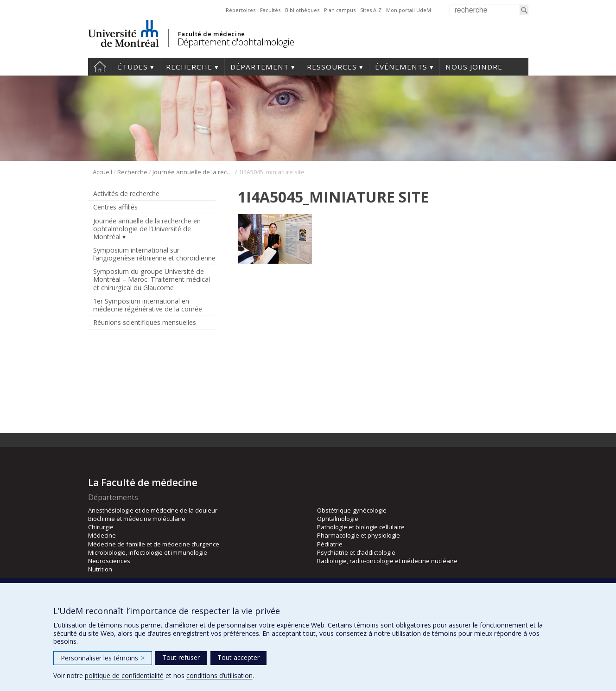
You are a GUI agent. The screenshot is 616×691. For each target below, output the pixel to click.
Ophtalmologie (338, 519)
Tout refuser (181, 657)
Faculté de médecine (212, 34)
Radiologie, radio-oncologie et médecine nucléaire (387, 561)
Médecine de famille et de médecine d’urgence (154, 544)
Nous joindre (474, 67)
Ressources (332, 67)
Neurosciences (109, 561)
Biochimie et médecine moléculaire (137, 519)
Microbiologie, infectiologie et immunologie (148, 552)
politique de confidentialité (124, 675)
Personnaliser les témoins (103, 658)
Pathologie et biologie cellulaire (361, 527)
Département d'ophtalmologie (236, 42)
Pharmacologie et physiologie (359, 535)
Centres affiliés (115, 207)
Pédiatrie (330, 544)
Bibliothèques (302, 10)
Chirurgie (101, 527)
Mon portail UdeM (409, 10)
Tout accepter (238, 657)
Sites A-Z (371, 10)
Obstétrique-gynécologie (352, 510)
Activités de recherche (126, 193)
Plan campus (340, 10)
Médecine (102, 535)
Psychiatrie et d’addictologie (356, 552)
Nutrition (100, 569)
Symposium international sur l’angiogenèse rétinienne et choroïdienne (154, 254)
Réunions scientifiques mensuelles (145, 322)
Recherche (189, 67)
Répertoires (241, 10)
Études (133, 67)
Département (260, 67)
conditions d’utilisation (219, 675)
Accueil (100, 67)
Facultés (270, 10)
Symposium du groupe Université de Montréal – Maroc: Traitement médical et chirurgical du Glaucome (152, 279)
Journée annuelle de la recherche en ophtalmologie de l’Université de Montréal (193, 172)
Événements (401, 67)
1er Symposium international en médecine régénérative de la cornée (148, 305)
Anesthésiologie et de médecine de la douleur (153, 510)
